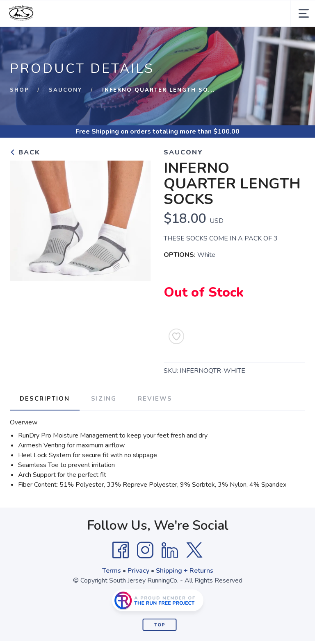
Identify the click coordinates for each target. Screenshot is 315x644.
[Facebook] (121, 550)
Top (160, 625)
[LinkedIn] (170, 550)
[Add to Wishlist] (176, 336)
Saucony (66, 90)
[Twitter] (194, 550)
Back (25, 152)
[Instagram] (145, 550)
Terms (112, 571)
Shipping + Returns (185, 571)
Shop (19, 90)
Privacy (138, 571)
